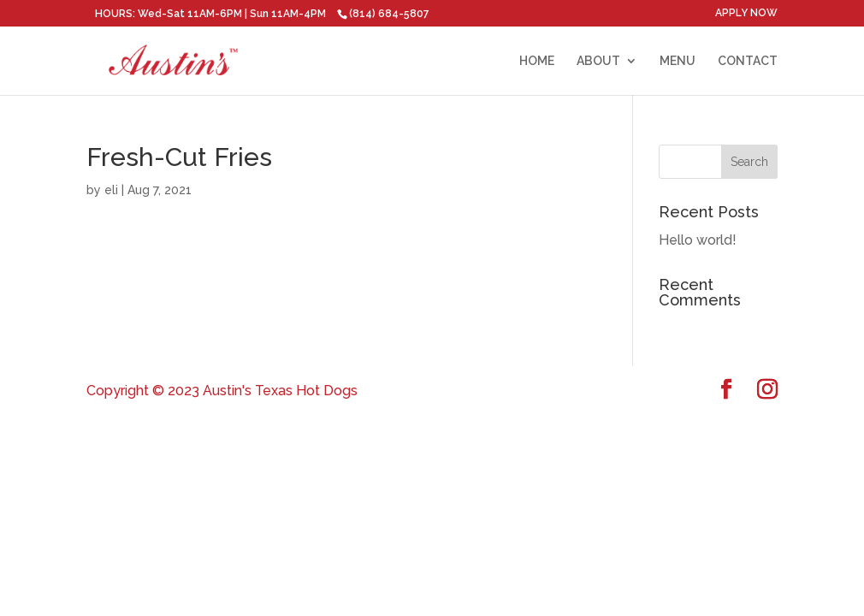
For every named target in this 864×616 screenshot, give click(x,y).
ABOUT (598, 61)
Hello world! (698, 240)
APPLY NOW (746, 13)
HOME (537, 61)
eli (111, 190)
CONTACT (748, 61)
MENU (678, 61)
